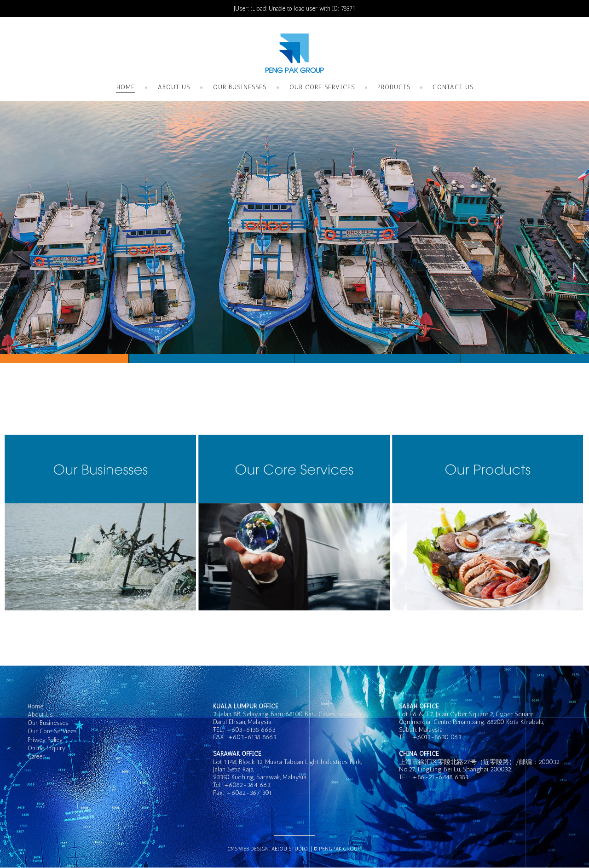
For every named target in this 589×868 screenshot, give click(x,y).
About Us (174, 87)
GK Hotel (294, 54)
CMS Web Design (248, 849)
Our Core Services (322, 87)
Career (36, 756)
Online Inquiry (46, 748)
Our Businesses (240, 87)
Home (126, 87)
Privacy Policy (45, 740)
